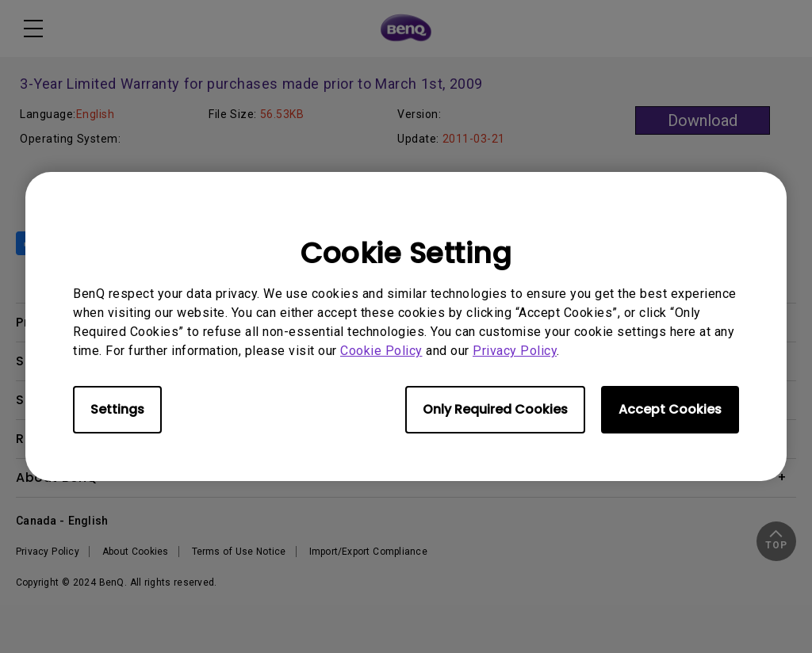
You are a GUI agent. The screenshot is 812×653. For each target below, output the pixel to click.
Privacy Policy (515, 351)
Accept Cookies (670, 409)
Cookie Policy (381, 351)
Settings (117, 409)
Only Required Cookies (495, 409)
